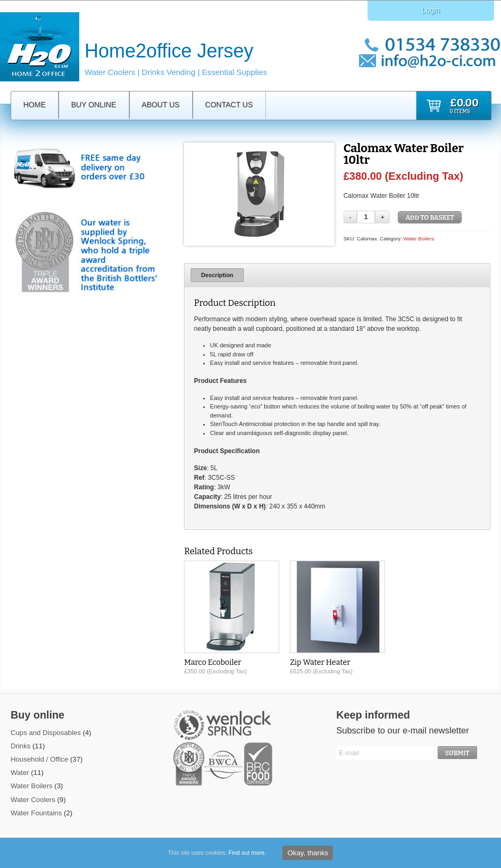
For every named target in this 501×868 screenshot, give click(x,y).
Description (217, 275)
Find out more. (248, 853)
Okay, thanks (308, 853)
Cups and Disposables (46, 733)
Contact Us (229, 105)
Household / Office (39, 759)
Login (431, 10)
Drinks (20, 746)
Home (35, 105)
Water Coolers (33, 800)
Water (20, 773)
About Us (161, 105)
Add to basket (430, 218)
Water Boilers (418, 239)
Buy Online (94, 105)
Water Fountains (36, 813)
